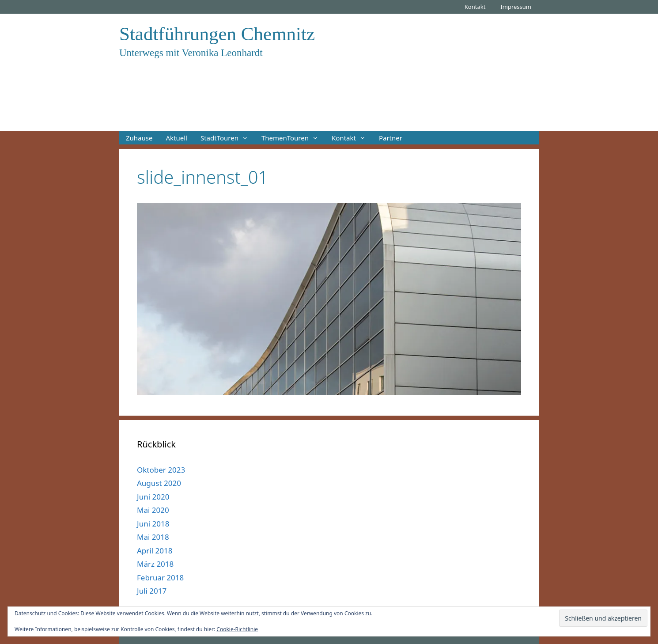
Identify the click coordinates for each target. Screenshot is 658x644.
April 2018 (155, 551)
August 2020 (159, 483)
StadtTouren (228, 138)
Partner (391, 138)
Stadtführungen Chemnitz (217, 34)
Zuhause (139, 138)
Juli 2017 (152, 591)
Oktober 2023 (161, 470)
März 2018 (155, 564)
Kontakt (475, 7)
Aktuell (176, 138)
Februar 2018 (160, 578)
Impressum (516, 7)
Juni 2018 (153, 524)
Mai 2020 (153, 510)
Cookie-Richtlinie (237, 629)
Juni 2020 (153, 497)
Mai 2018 (153, 537)
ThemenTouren (293, 138)
